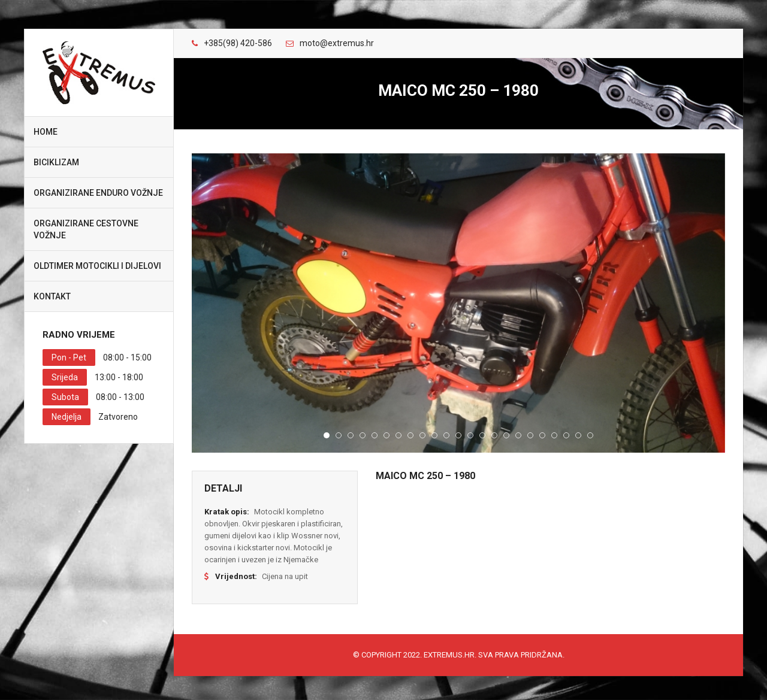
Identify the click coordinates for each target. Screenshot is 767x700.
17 (518, 435)
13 (470, 435)
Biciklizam (56, 162)
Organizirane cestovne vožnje (86, 229)
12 (458, 435)
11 (446, 435)
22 (578, 435)
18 (530, 435)
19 (542, 435)
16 (506, 435)
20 (554, 435)
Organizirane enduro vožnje (98, 193)
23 (590, 435)
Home (46, 132)
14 (482, 435)
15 (494, 435)
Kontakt (52, 296)
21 (566, 435)
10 (434, 435)
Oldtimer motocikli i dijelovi (97, 266)
